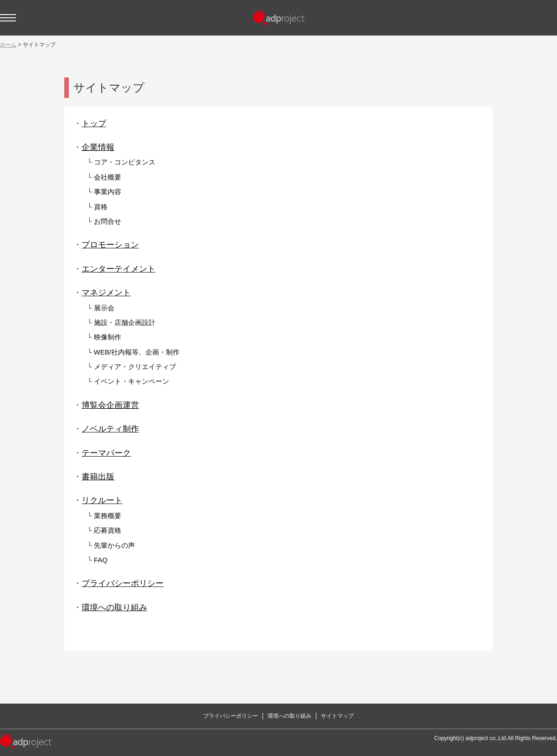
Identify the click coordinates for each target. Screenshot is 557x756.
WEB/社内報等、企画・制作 (137, 352)
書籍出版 (98, 477)
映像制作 (108, 337)
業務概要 (108, 516)
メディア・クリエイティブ (135, 367)
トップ (94, 123)
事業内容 (108, 192)
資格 (101, 207)
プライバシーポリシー (123, 583)
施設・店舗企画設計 (125, 322)
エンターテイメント (119, 269)
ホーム (8, 45)
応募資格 (108, 530)
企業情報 (98, 147)
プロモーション (110, 245)
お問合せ (108, 221)
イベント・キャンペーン (132, 381)
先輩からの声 (114, 545)
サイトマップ (337, 716)
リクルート (102, 500)
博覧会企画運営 (110, 405)
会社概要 (108, 177)
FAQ (101, 560)
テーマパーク (106, 453)
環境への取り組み (114, 607)
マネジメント (106, 293)
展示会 (104, 308)
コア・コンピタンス (125, 162)
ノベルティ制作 (110, 429)
